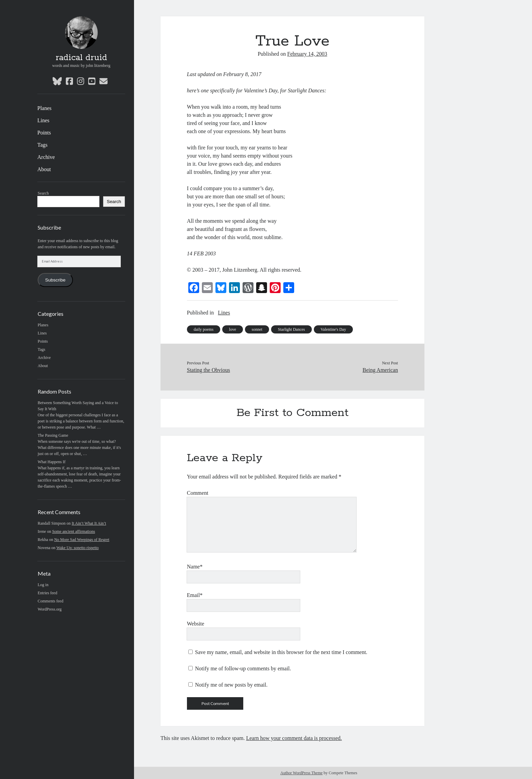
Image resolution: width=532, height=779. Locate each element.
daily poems (204, 329)
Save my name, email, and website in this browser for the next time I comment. (281, 652)
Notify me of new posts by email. (231, 685)
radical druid (81, 58)
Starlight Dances (291, 329)
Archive (46, 157)
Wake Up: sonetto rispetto (78, 548)
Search (43, 193)
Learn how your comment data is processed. (294, 738)
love (233, 329)
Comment (198, 493)
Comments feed (51, 601)
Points (44, 133)
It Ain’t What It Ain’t (89, 523)
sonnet (257, 329)
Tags (42, 145)
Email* (195, 595)
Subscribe (55, 280)
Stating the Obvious (208, 370)
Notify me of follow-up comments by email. (243, 668)
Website (196, 624)
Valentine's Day (333, 329)
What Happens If (52, 462)
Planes (44, 108)
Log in (43, 585)
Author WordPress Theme (301, 773)
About (44, 169)
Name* (195, 567)
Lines (43, 120)
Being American (380, 370)
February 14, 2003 (307, 54)
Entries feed (47, 593)
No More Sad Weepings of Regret (82, 540)
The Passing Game (53, 435)
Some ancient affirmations (74, 531)
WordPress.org (50, 609)
